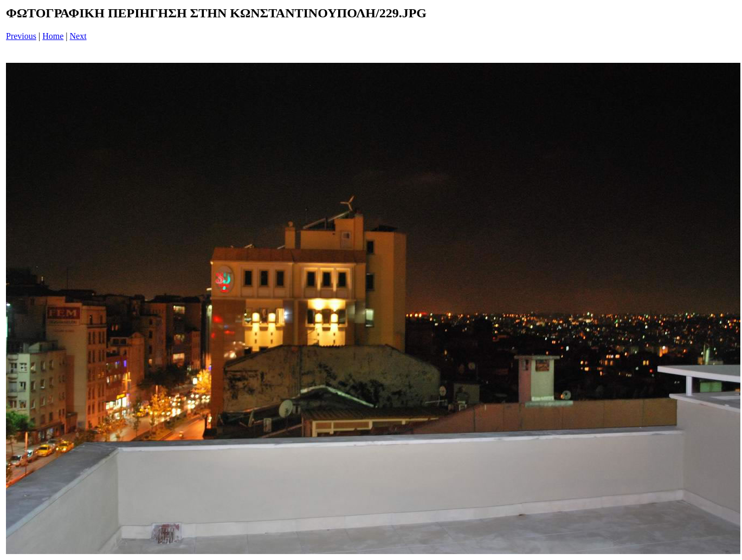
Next (78, 36)
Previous (21, 36)
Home (53, 36)
